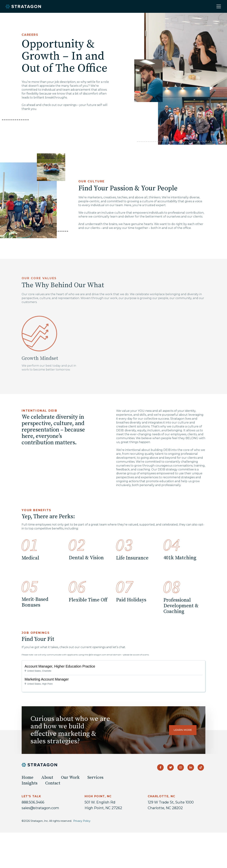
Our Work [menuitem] (70, 778)
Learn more (183, 730)
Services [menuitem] (95, 778)
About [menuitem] (47, 778)
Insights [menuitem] (30, 783)
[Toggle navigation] (219, 6)
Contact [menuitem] (53, 783)
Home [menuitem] (27, 778)
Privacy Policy (82, 821)
